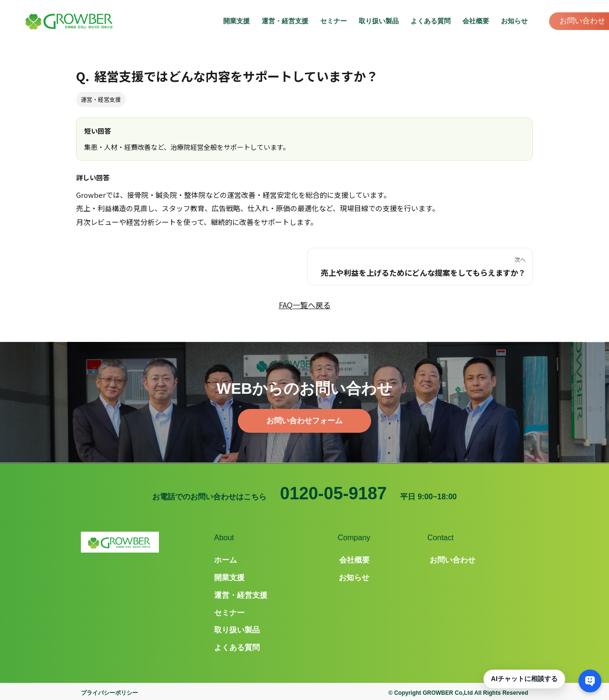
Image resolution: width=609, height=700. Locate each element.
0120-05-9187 (334, 493)
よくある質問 (431, 21)
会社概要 (476, 21)
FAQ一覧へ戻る (305, 305)
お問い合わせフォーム (304, 421)
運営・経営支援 (285, 21)
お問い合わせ (582, 21)
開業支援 (236, 21)
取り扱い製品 (379, 21)
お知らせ (514, 21)
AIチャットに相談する (524, 679)
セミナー (334, 21)
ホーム (226, 560)
